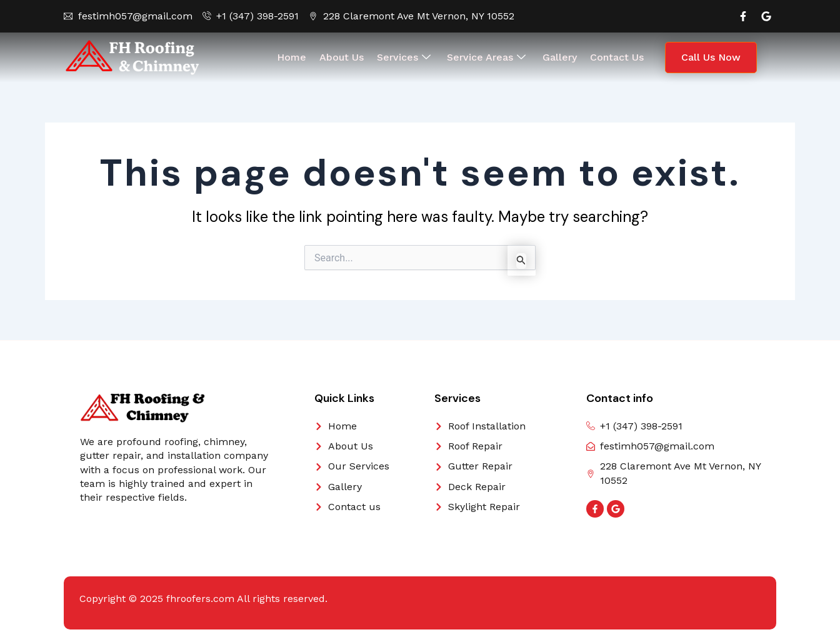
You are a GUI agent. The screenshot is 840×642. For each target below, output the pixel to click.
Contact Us (616, 57)
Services (404, 58)
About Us (342, 57)
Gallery (559, 57)
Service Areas (486, 58)
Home (293, 57)
